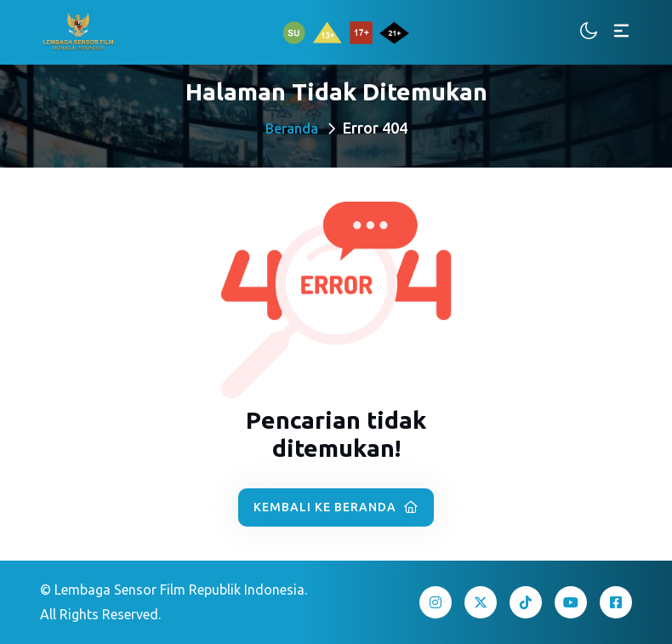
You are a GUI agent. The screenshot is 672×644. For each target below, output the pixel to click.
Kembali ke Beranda (336, 507)
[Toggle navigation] (621, 32)
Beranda (292, 128)
